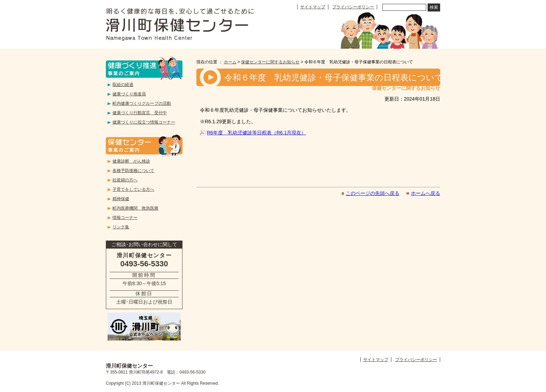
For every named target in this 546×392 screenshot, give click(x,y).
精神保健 (121, 199)
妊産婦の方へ (125, 180)
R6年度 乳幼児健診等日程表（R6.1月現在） (256, 133)
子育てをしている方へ (133, 189)
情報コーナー (125, 218)
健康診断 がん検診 (131, 161)
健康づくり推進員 (129, 94)
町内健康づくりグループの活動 (142, 103)
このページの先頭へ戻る (373, 193)
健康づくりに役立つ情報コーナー (144, 122)
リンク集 (121, 227)
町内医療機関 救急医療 (135, 208)
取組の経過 (123, 85)
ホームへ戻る (426, 193)
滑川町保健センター (180, 24)
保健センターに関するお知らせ (270, 62)
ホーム (230, 62)
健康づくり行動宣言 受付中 (140, 113)
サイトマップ (313, 7)
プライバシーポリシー (353, 7)
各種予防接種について (133, 171)
